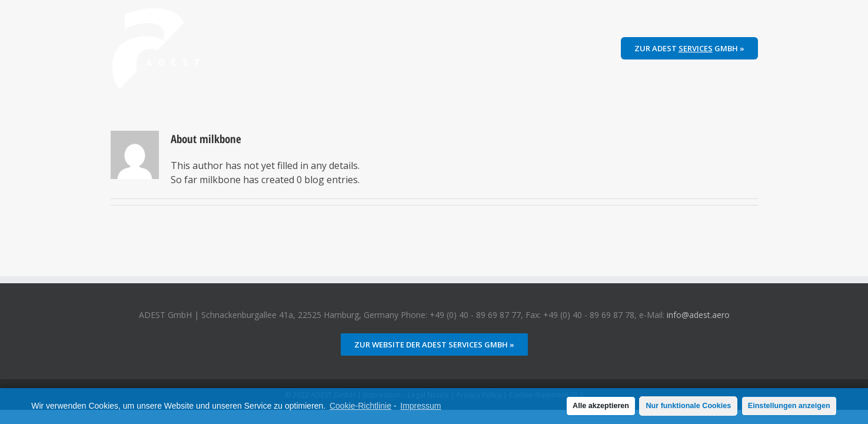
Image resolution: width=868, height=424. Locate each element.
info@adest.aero (698, 315)
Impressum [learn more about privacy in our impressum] (420, 406)
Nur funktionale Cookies (688, 406)
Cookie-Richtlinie (360, 406)
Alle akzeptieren (601, 406)
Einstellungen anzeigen (789, 406)
